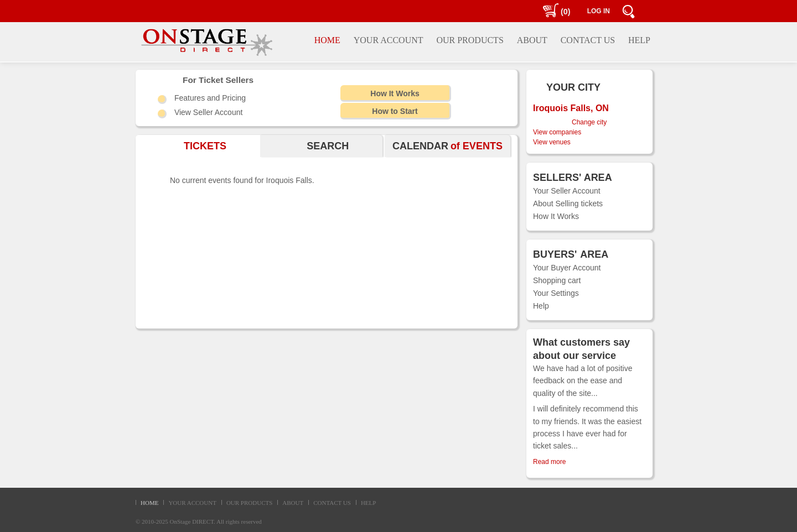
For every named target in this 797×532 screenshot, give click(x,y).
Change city (589, 122)
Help (541, 306)
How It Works (556, 216)
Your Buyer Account (567, 268)
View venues (552, 142)
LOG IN (599, 11)
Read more (549, 462)
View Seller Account (208, 112)
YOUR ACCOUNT (192, 503)
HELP (369, 503)
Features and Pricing (210, 98)
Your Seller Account (567, 191)
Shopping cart (557, 280)
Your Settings (556, 293)
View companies (557, 132)
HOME (149, 503)
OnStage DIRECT (192, 521)
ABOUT (293, 503)
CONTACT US (332, 503)
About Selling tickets (568, 204)
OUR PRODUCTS (249, 503)
